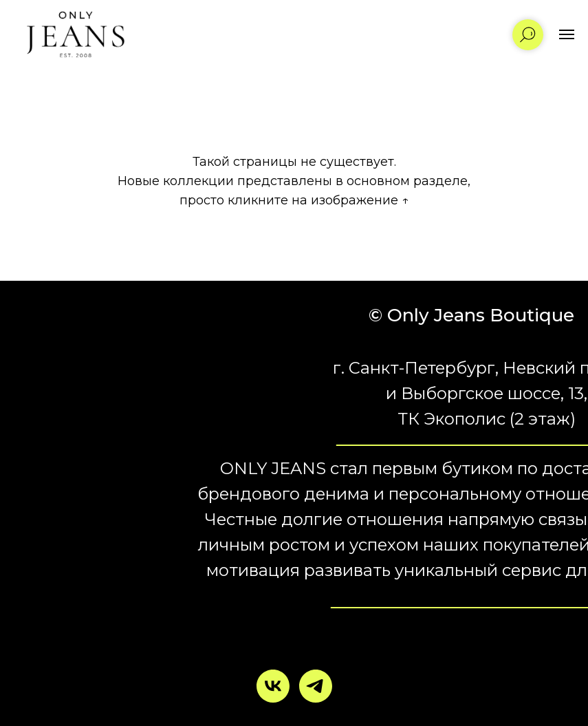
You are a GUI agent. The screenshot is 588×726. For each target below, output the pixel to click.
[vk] (273, 686)
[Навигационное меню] (567, 34)
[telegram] (316, 686)
